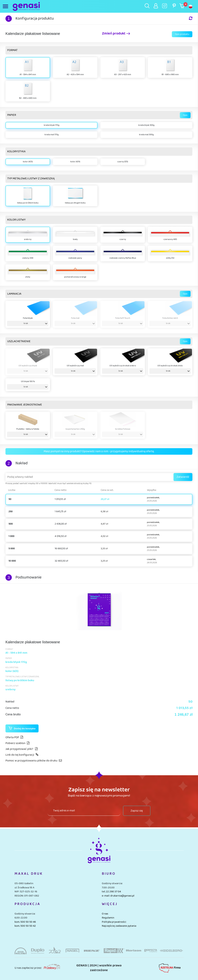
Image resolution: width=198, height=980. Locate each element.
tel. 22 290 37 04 (111, 892)
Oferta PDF (14, 737)
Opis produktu (182, 34)
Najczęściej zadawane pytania (119, 926)
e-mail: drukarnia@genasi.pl (118, 896)
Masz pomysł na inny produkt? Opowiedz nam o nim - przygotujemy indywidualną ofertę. (99, 451)
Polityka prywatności (114, 922)
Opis (185, 115)
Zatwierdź (183, 477)
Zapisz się (137, 811)
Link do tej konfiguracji (22, 755)
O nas (105, 914)
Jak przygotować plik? (22, 749)
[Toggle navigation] (6, 6)
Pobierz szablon (17, 743)
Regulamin (108, 918)
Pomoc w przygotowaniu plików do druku (34, 761)
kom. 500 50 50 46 (25, 922)
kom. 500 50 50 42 (25, 926)
